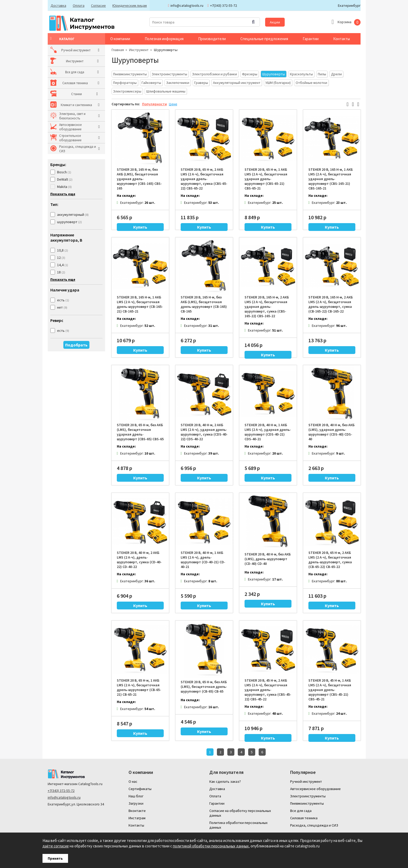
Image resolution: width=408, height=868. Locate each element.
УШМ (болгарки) (278, 83)
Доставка (58, 5)
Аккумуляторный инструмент (237, 83)
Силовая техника (72, 83)
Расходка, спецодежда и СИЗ (78, 149)
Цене (173, 104)
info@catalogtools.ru (64, 797)
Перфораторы (125, 83)
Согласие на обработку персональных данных (240, 812)
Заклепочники (178, 83)
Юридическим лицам (128, 5)
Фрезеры (250, 74)
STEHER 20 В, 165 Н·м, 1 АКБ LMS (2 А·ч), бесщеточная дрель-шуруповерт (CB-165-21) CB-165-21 (140, 304)
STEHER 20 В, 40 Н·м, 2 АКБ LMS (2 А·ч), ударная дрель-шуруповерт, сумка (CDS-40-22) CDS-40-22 (204, 432)
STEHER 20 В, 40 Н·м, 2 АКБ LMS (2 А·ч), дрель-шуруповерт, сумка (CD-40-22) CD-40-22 (139, 560)
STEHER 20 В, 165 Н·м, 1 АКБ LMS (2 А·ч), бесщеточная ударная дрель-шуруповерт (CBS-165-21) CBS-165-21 (331, 179)
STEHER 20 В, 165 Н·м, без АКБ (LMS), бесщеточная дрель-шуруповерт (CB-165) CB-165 (204, 304)
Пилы (322, 74)
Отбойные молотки (311, 83)
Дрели (336, 74)
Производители (212, 39)
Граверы (201, 83)
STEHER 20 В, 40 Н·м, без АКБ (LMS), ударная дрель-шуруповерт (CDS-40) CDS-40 (331, 432)
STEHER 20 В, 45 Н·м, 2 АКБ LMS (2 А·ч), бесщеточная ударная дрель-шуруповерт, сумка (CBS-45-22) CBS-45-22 (268, 690)
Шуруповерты (166, 50)
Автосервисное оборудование (70, 127)
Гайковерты (151, 83)
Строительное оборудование (70, 138)
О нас (133, 781)
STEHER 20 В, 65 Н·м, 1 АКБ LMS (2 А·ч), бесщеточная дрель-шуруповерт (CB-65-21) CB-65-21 (139, 687)
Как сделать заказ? (225, 781)
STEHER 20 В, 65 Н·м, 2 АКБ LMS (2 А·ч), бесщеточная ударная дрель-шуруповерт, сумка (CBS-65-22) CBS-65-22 (204, 179)
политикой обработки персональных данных (211, 846)
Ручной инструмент (74, 50)
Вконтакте (137, 810)
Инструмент (68, 61)
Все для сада (69, 72)
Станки (65, 94)
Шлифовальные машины (166, 91)
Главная (118, 50)
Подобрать (76, 345)
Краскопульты (301, 74)
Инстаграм (137, 817)
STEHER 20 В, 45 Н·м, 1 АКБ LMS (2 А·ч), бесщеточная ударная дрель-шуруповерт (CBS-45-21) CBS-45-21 (330, 690)
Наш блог (136, 796)
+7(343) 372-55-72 (61, 790)
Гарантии (311, 39)
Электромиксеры (127, 91)
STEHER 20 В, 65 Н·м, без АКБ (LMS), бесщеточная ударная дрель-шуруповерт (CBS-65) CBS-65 (140, 432)
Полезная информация (164, 39)
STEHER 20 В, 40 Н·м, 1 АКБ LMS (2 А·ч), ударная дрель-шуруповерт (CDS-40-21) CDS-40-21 (268, 432)
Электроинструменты (169, 74)
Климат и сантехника (75, 105)
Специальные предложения (264, 39)
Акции (275, 22)
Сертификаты (140, 788)
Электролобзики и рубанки (215, 74)
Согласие (97, 5)
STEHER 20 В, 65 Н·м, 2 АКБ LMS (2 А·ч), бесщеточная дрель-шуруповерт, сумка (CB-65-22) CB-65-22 (330, 560)
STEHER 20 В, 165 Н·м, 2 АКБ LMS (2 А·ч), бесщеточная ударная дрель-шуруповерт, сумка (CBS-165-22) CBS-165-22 (267, 307)
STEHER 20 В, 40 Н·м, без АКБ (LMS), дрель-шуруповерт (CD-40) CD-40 (268, 559)
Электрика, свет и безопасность (72, 116)
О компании (120, 39)
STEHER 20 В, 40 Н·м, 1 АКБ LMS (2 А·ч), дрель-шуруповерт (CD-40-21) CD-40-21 (203, 560)
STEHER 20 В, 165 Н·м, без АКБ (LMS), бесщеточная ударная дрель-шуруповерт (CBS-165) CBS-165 (139, 179)
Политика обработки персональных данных (238, 824)
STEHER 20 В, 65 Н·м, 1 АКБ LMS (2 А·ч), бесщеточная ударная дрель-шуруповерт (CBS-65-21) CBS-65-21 (266, 179)
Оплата (78, 5)
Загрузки (136, 803)
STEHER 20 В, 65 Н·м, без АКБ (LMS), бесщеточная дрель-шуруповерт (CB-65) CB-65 (204, 687)
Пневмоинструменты (130, 74)
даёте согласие (56, 846)
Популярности (154, 104)
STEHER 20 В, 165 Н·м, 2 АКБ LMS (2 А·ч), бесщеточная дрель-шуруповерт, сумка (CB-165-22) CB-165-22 (331, 304)
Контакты (342, 39)
